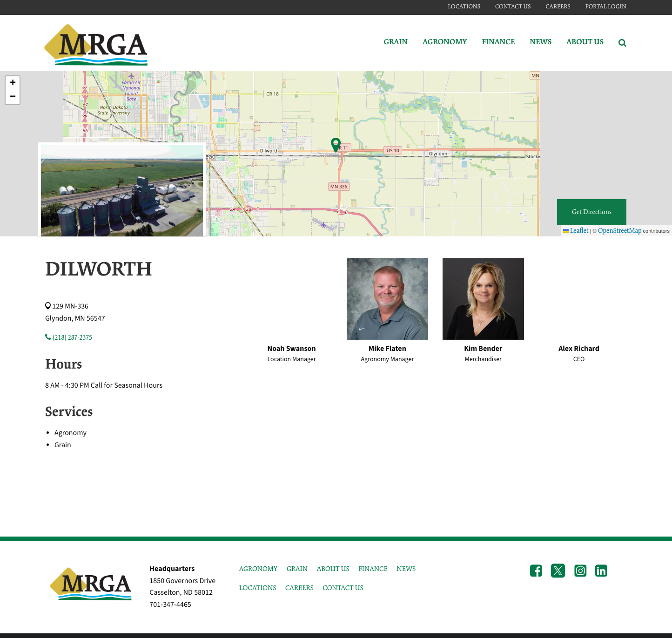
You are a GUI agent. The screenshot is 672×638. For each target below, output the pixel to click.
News (541, 43)
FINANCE (373, 569)
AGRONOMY (259, 569)
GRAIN (297, 569)
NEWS (406, 569)
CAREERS (299, 588)
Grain (396, 43)
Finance (498, 43)
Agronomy (445, 43)
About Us (585, 43)
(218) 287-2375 (69, 338)
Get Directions (592, 212)
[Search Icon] (622, 43)
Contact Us (513, 7)
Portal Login (606, 7)
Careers (558, 7)
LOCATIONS (258, 588)
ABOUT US (333, 569)
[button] (13, 83)
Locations (464, 7)
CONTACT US (343, 588)
